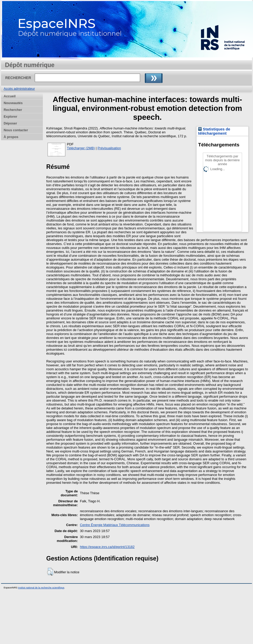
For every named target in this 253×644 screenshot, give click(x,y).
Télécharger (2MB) (81, 148)
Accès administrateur (19, 89)
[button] (50, 572)
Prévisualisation (109, 148)
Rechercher (13, 110)
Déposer (10, 123)
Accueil (10, 96)
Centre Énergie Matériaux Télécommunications (115, 525)
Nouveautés (13, 103)
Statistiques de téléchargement (214, 131)
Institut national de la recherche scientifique (41, 588)
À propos (11, 137)
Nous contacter (16, 130)
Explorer (10, 117)
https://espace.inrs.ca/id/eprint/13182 (107, 547)
